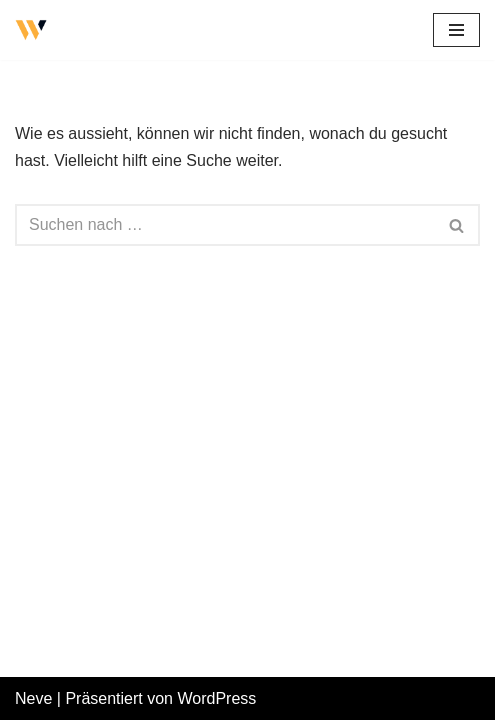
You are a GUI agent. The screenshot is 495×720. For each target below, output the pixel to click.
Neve (33, 698)
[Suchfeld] (225, 225)
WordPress (216, 698)
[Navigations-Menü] (456, 30)
